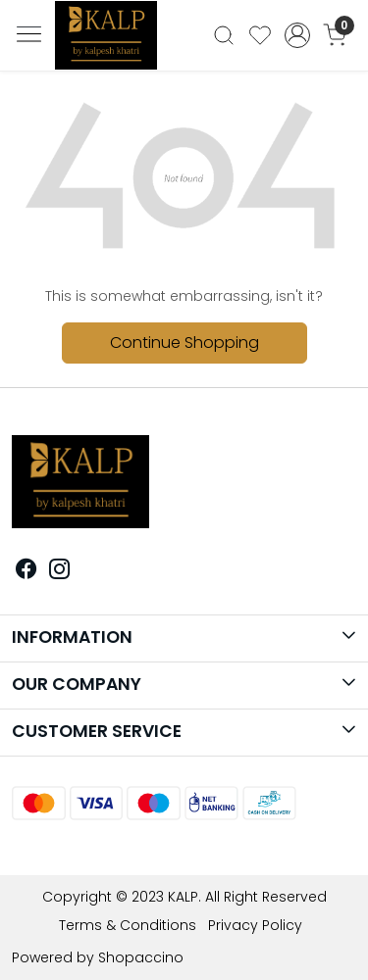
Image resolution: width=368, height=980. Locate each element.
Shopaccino (141, 957)
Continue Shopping (184, 343)
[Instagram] (60, 571)
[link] (224, 35)
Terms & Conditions (128, 925)
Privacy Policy (255, 925)
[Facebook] (26, 571)
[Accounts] (297, 35)
